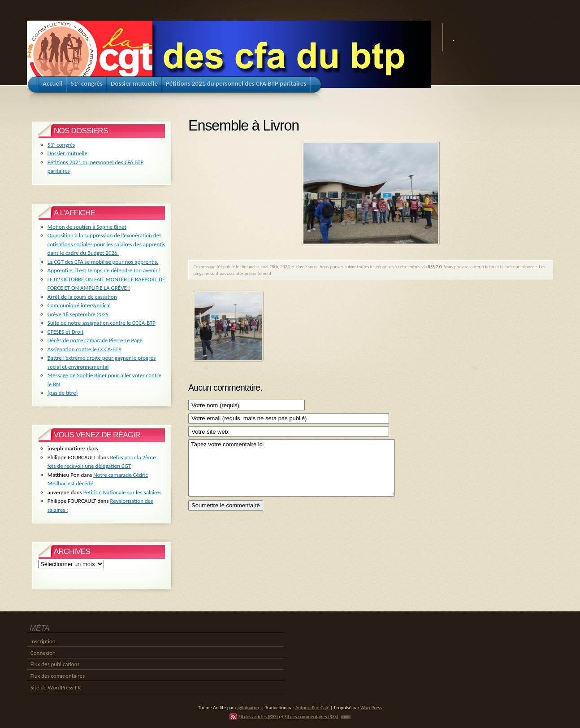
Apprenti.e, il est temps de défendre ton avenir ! (104, 270)
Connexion (43, 653)
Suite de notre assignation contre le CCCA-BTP (102, 323)
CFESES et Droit (65, 332)
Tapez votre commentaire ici (292, 468)
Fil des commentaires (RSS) (311, 716)
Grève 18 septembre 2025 (78, 314)
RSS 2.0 (435, 267)
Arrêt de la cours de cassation (82, 297)
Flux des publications (55, 664)
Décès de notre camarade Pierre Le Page (95, 340)
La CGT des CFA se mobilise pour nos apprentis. (103, 262)
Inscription (43, 641)
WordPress (371, 707)
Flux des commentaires (58, 676)
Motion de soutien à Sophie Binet (87, 227)
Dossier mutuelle (67, 153)
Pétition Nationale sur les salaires (122, 492)
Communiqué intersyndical (79, 305)
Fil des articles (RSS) (258, 716)
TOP (346, 717)
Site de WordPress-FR (56, 687)
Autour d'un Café (312, 707)
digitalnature (248, 707)
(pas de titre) (63, 393)
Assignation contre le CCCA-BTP (84, 349)
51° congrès (61, 145)
